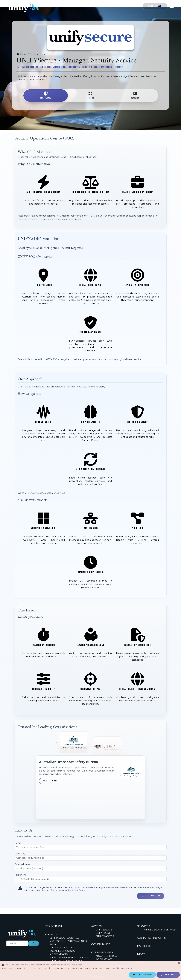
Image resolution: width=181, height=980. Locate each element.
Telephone (21, 847)
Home (22, 54)
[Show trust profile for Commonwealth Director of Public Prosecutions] (107, 746)
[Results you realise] (90, 666)
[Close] (179, 963)
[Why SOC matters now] (90, 192)
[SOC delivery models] (90, 550)
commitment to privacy (122, 968)
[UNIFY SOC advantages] (90, 310)
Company (20, 825)
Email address (22, 836)
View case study (50, 781)
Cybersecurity (37, 54)
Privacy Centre (78, 862)
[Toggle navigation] (172, 6)
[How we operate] (90, 445)
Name (18, 815)
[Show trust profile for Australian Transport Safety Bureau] (74, 743)
